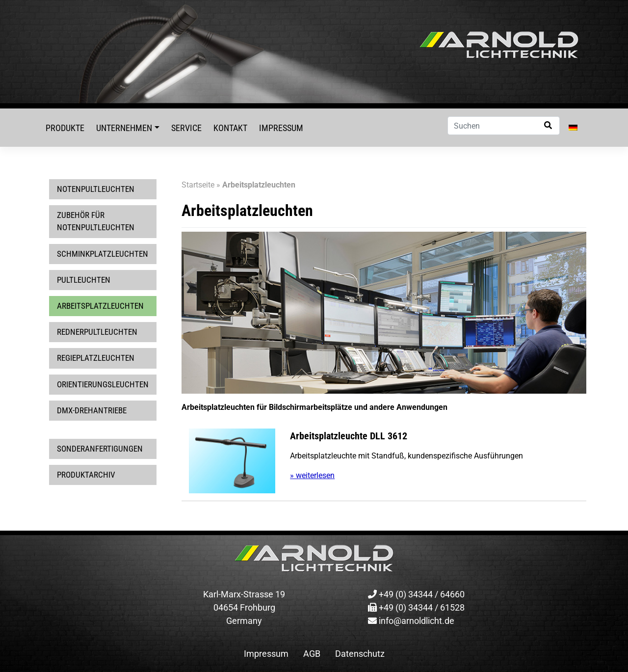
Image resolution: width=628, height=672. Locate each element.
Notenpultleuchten (96, 189)
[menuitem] (573, 128)
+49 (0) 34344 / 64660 (416, 594)
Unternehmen (124, 128)
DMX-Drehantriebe (92, 410)
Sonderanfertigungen (100, 449)
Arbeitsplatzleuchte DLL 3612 (349, 436)
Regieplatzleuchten (96, 358)
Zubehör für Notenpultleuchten (96, 221)
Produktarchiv (86, 475)
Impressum (281, 128)
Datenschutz (360, 654)
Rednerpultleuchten (97, 332)
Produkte (65, 128)
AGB (312, 654)
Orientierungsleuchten (103, 384)
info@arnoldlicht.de (411, 621)
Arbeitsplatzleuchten (100, 306)
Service (186, 128)
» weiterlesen (312, 475)
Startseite (198, 185)
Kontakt (230, 128)
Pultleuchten (84, 280)
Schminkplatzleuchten (103, 254)
